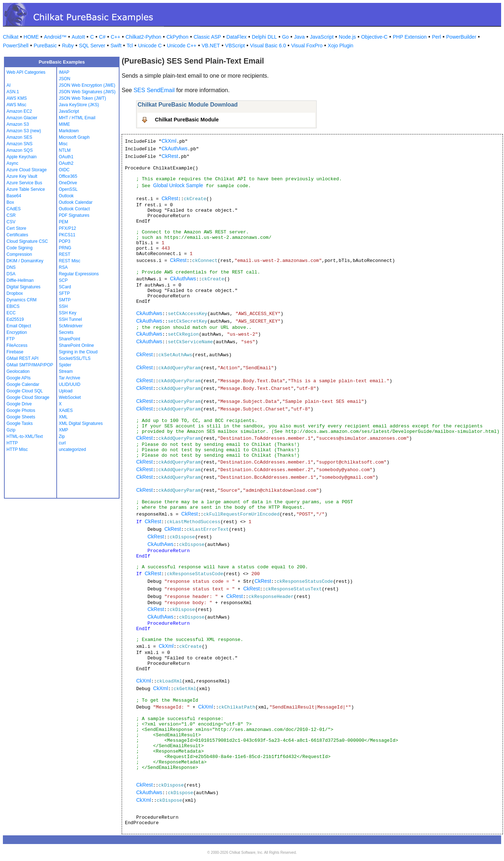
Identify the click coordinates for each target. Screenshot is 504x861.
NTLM (65, 150)
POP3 (65, 241)
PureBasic (45, 46)
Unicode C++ (182, 46)
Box (10, 202)
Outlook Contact (74, 209)
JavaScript (322, 37)
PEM (64, 222)
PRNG (65, 248)
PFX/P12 (68, 228)
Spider (65, 365)
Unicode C (150, 46)
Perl (436, 37)
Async (12, 163)
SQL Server (92, 46)
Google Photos (21, 410)
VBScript (235, 46)
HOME (31, 37)
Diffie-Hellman (20, 280)
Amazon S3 (18, 124)
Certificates (17, 235)
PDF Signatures (74, 215)
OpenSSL (68, 189)
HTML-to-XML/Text (25, 436)
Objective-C (374, 37)
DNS (11, 267)
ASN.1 (13, 92)
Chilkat (11, 37)
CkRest (170, 156)
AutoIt (79, 37)
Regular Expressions (79, 274)
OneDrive (68, 183)
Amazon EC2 (19, 111)
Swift (116, 46)
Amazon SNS (19, 144)
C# (102, 37)
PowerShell (16, 46)
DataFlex (236, 37)
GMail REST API (22, 358)
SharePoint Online (76, 345)
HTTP (12, 443)
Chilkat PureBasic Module (187, 120)
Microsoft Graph (74, 137)
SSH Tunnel (70, 319)
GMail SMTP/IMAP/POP (30, 365)
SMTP (65, 300)
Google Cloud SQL (25, 391)
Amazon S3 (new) (24, 131)
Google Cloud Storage (28, 397)
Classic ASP (207, 37)
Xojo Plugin (341, 46)
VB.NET (211, 46)
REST (65, 254)
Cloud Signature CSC (27, 241)
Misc (63, 144)
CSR (11, 215)
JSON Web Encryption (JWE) (87, 85)
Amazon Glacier (22, 118)
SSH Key (68, 313)
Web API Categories (26, 72)
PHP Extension (410, 37)
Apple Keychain (21, 157)
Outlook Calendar (76, 202)
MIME (64, 124)
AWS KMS (17, 98)
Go (285, 37)
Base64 (14, 196)
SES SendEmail (154, 90)
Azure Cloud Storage (27, 170)
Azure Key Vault (22, 176)
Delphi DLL (264, 37)
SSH (63, 306)
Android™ (55, 37)
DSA (11, 274)
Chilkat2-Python (144, 37)
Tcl (130, 46)
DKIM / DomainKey (25, 261)
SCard (65, 287)
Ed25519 (15, 319)
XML (63, 417)
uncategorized (72, 449)
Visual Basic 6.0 (268, 46)
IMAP (64, 72)
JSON (65, 79)
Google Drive (19, 404)
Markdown (69, 131)
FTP (11, 339)
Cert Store (16, 228)
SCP (63, 280)
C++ (116, 37)
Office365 (68, 176)
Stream (66, 371)
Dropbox (15, 293)
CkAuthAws (174, 148)
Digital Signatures (23, 287)
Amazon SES (19, 137)
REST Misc (70, 261)
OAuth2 (66, 163)
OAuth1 (66, 157)
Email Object (19, 326)
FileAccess (17, 345)
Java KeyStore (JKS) (79, 105)
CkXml (169, 141)
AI (8, 85)
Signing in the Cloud (78, 352)
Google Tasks (20, 423)
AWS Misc (16, 105)
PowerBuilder (461, 37)
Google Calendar (23, 384)
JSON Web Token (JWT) (82, 98)
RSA (63, 267)
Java (299, 37)
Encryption (17, 332)
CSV (11, 222)
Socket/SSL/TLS (75, 358)
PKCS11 (67, 235)
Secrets (66, 332)
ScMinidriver (71, 326)
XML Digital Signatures (81, 423)
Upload (66, 391)
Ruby (68, 46)
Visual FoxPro (307, 46)
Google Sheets (21, 417)
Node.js (347, 37)
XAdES (66, 410)
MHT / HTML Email (77, 118)
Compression (19, 254)
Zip (62, 436)
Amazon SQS (20, 150)
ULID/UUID (70, 384)
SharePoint (69, 339)
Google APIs (19, 378)
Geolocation (18, 371)
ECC (11, 313)
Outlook (66, 196)
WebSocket (70, 397)
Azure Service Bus (24, 183)
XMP (64, 430)
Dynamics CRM (21, 300)
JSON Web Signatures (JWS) (87, 92)
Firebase (15, 352)
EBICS (13, 306)
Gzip (11, 430)
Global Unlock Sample (178, 185)
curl (62, 443)
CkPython (177, 37)
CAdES (14, 209)
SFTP (64, 293)
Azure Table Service (26, 189)
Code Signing (19, 248)
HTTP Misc (17, 449)
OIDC (64, 170)
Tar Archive (69, 378)
